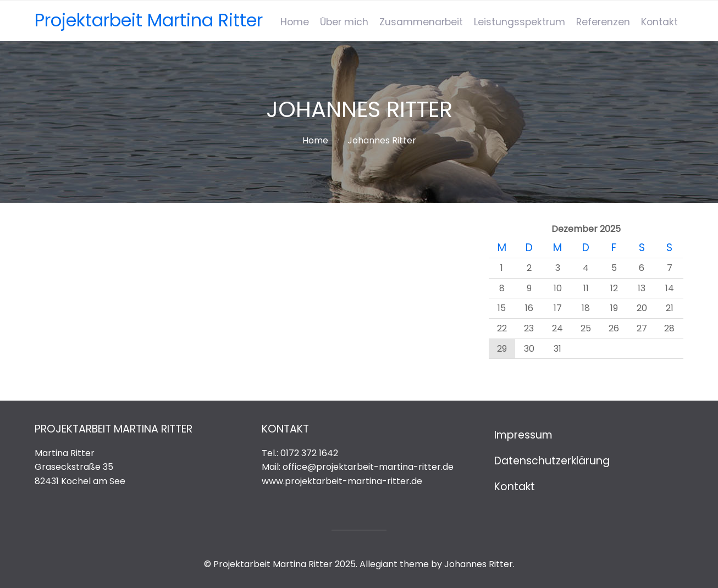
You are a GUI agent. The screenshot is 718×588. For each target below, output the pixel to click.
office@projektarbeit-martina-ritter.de (368, 467)
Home (295, 22)
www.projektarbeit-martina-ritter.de (342, 481)
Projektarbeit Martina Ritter (149, 20)
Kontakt (659, 22)
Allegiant (379, 564)
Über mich (344, 22)
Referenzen (603, 22)
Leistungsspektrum (520, 22)
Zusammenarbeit (421, 22)
